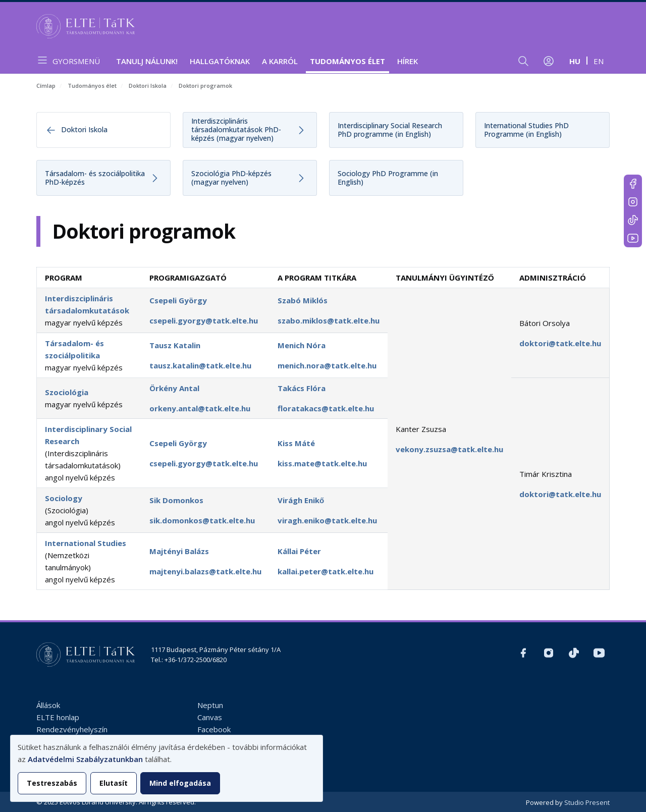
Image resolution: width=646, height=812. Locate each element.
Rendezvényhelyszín (72, 729)
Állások (48, 705)
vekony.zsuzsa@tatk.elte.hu (449, 449)
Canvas (210, 717)
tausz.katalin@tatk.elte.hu (200, 365)
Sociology (64, 498)
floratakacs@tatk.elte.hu (326, 408)
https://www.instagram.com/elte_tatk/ (633, 202)
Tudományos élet (347, 61)
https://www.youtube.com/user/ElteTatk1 (633, 238)
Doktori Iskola (148, 86)
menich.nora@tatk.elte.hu (327, 365)
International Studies (86, 543)
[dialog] (167, 768)
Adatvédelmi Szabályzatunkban (85, 759)
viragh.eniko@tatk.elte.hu (327, 520)
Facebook (214, 729)
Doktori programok (205, 86)
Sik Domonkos (176, 500)
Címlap (46, 86)
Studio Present (587, 802)
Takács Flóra (302, 388)
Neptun (210, 705)
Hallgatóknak (220, 61)
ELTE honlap (58, 717)
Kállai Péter (299, 551)
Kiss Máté (296, 443)
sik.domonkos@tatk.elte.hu (202, 520)
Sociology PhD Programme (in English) (388, 178)
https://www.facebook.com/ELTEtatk (633, 184)
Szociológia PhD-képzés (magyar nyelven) (231, 178)
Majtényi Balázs (179, 551)
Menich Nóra (302, 345)
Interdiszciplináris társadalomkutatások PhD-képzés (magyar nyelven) (236, 129)
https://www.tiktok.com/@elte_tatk (633, 220)
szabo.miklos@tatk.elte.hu (329, 320)
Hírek (408, 61)
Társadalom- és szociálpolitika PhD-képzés (95, 178)
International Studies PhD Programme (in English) (526, 130)
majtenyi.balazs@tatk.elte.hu (205, 571)
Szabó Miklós (303, 300)
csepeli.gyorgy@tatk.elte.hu (204, 320)
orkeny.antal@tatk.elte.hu (200, 408)
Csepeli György (178, 300)
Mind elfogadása (180, 783)
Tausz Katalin (175, 345)
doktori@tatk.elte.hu (560, 343)
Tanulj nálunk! (147, 61)
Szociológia (67, 392)
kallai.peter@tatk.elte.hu (326, 571)
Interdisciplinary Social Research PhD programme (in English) (390, 130)
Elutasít (114, 783)
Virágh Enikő (301, 500)
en (599, 61)
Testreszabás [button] (52, 783)
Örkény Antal (174, 388)
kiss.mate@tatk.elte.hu (322, 463)
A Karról (280, 61)
